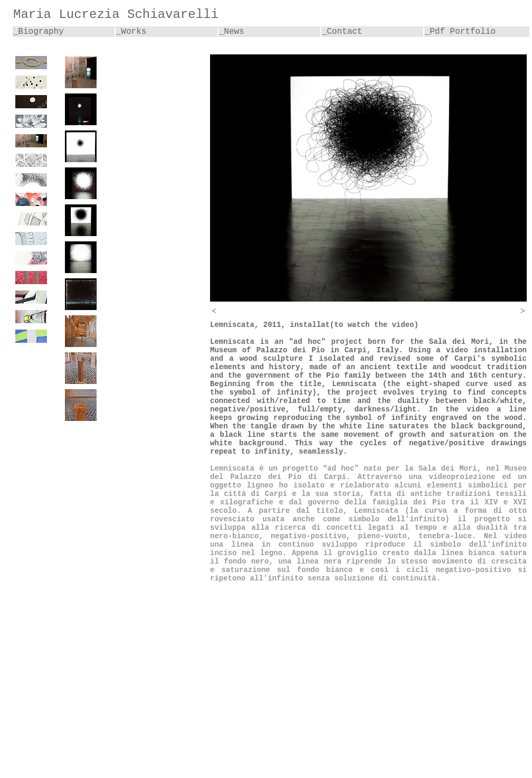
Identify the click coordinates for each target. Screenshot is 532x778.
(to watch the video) (374, 325)
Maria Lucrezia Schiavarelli (116, 15)
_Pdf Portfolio (460, 32)
